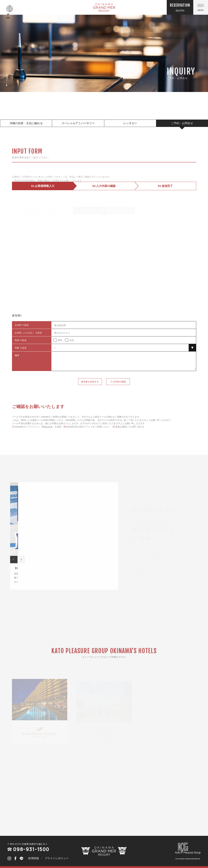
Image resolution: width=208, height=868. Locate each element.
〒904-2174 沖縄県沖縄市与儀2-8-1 (27, 844)
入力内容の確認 (118, 391)
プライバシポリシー (57, 858)
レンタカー (130, 123)
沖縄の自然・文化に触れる (26, 123)
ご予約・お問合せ (182, 123)
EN (8, 18)
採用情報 (34, 858)
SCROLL (7, 81)
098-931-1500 (28, 849)
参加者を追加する (90, 391)
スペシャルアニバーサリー (78, 123)
